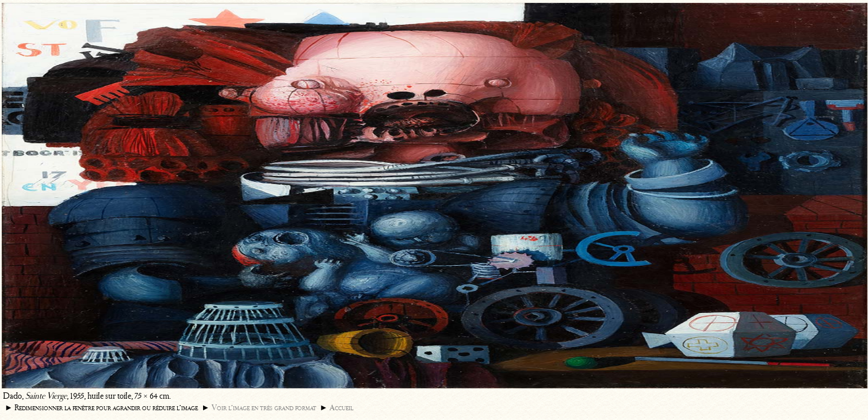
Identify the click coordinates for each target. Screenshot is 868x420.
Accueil (341, 408)
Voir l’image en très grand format (264, 408)
